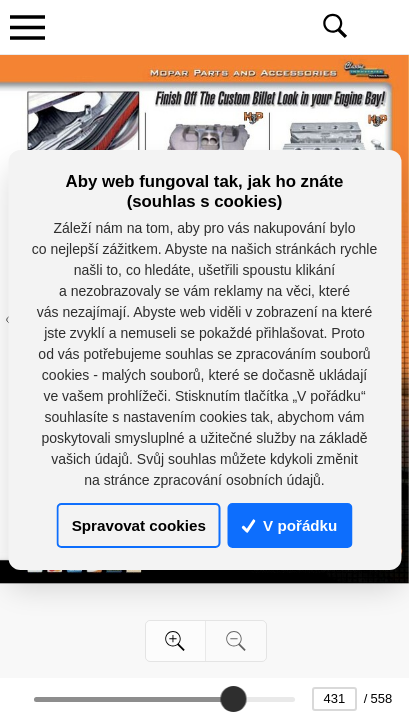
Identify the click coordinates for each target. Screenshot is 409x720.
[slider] (233, 699)
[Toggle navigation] (27, 27)
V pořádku (290, 525)
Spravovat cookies (139, 525)
